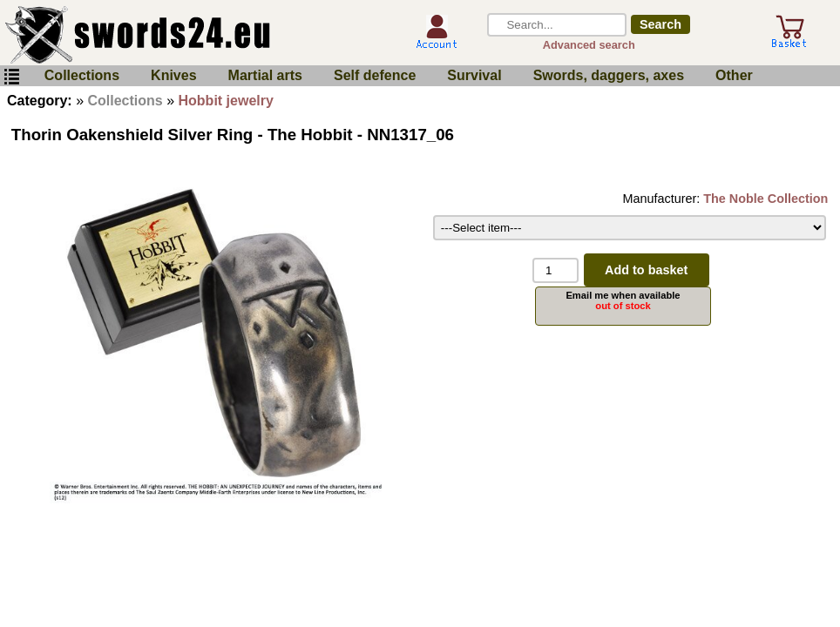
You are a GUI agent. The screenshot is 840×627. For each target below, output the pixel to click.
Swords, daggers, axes (609, 75)
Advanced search (589, 45)
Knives (173, 75)
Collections (82, 75)
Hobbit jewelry (226, 101)
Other (734, 75)
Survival (474, 75)
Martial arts (265, 75)
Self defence (375, 75)
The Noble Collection (765, 199)
